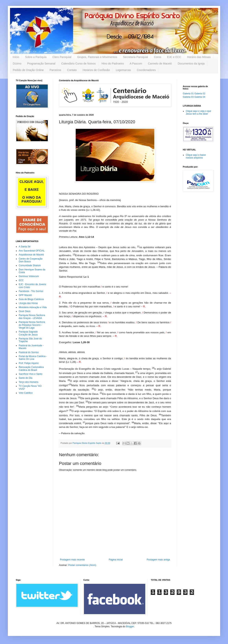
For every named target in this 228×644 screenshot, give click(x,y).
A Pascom (136, 64)
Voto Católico (26, 393)
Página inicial (116, 560)
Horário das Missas (199, 57)
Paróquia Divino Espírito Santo (87, 443)
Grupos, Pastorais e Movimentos (97, 57)
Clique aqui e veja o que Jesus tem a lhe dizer (198, 112)
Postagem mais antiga (158, 560)
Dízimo (17, 64)
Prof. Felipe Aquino (29, 363)
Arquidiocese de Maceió (31, 255)
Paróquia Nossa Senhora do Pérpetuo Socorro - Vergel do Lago (32, 325)
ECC (21, 280)
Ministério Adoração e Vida (33, 307)
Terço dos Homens (28, 382)
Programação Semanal (41, 64)
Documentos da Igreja (191, 64)
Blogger (130, 626)
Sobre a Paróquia (36, 57)
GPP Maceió (25, 295)
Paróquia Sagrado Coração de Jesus (28, 333)
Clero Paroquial (62, 57)
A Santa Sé (25, 247)
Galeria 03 (188, 97)
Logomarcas (123, 70)
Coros (158, 57)
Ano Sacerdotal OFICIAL (32, 251)
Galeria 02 (200, 94)
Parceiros (55, 70)
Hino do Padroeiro (113, 64)
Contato (72, 70)
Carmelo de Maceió (160, 64)
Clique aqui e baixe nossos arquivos (196, 156)
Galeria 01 (188, 94)
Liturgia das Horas (28, 303)
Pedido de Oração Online (28, 70)
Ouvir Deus (25, 311)
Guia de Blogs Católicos (31, 299)
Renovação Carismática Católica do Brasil (31, 369)
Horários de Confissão (96, 70)
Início (16, 57)
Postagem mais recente (72, 560)
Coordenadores (146, 70)
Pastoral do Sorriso (29, 352)
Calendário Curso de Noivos (79, 64)
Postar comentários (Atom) (82, 565)
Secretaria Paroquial (136, 57)
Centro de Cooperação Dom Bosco (31, 260)
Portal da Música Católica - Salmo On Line (33, 358)
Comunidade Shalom (30, 265)
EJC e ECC (174, 57)
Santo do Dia (25, 378)
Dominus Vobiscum (29, 276)
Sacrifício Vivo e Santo (31, 374)
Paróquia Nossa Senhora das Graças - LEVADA (32, 317)
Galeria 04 (200, 97)
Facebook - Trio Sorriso (31, 291)
